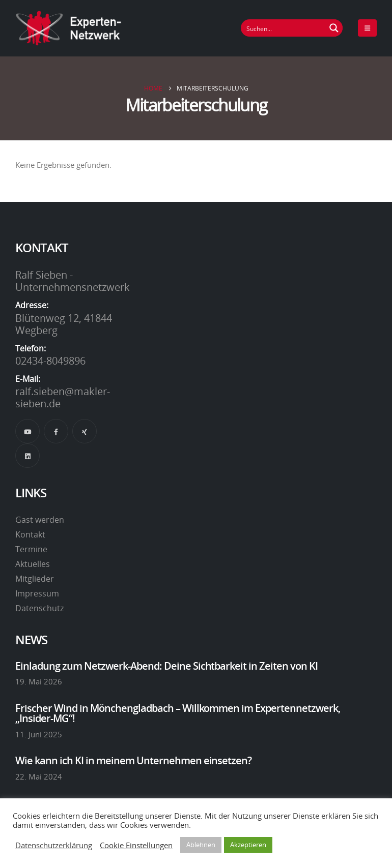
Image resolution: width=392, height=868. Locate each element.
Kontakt (30, 534)
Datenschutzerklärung (54, 845)
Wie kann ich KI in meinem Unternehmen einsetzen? (133, 760)
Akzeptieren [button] (248, 845)
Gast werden (40, 520)
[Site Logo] (69, 28)
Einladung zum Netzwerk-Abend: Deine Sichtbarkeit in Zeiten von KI (166, 666)
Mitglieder (35, 579)
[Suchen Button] (334, 28)
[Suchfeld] (284, 28)
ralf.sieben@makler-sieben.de (63, 397)
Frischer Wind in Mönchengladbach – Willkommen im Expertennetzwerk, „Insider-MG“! (178, 713)
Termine (31, 549)
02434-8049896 (50, 361)
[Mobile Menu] (367, 28)
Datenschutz (39, 608)
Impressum (37, 593)
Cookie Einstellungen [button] (136, 845)
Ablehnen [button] (201, 845)
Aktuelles (33, 564)
